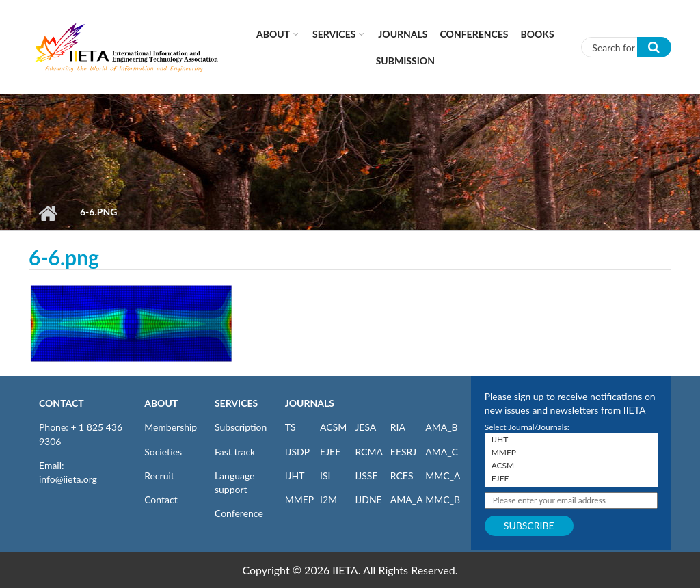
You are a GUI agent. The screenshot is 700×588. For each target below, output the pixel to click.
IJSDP (297, 452)
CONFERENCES (474, 34)
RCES (402, 476)
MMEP (300, 499)
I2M (328, 499)
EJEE (330, 452)
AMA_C (442, 452)
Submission (405, 61)
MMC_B (443, 499)
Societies (163, 452)
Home (48, 213)
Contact (161, 499)
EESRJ (403, 452)
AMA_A (407, 499)
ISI (325, 476)
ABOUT (161, 403)
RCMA (369, 452)
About (273, 34)
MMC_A (443, 476)
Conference (239, 513)
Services (334, 34)
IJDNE (368, 499)
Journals (403, 34)
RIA (398, 427)
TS (291, 427)
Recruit (159, 476)
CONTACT (62, 403)
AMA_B (441, 427)
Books (538, 34)
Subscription (241, 427)
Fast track (235, 452)
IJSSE (366, 476)
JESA (365, 427)
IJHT (295, 476)
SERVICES (236, 403)
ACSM (333, 427)
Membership (171, 427)
